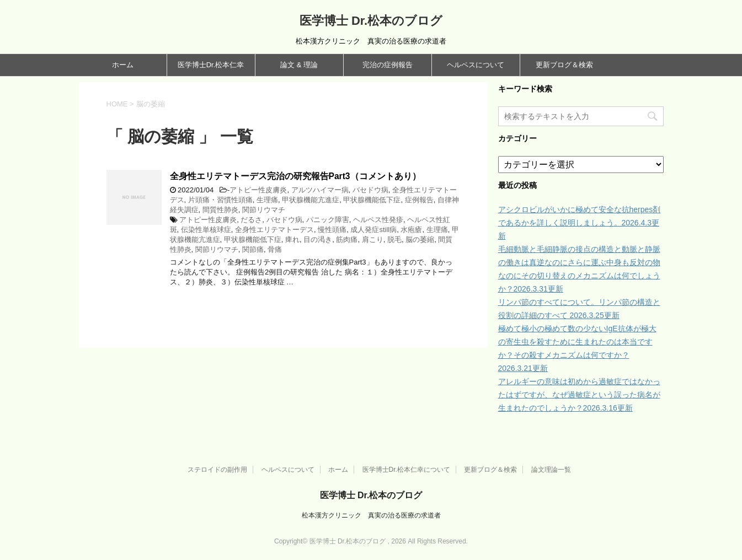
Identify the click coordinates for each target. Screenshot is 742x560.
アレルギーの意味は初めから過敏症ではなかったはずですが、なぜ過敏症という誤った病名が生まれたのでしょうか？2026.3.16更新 (579, 395)
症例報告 (419, 200)
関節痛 (253, 249)
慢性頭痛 (332, 230)
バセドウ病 (370, 190)
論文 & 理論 (299, 65)
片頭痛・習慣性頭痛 (220, 200)
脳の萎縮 (420, 239)
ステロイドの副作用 (217, 470)
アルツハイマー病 (320, 190)
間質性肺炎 (220, 210)
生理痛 (267, 200)
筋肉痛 (347, 239)
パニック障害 (328, 220)
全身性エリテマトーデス (274, 230)
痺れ (292, 239)
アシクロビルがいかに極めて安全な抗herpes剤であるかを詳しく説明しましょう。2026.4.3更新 (580, 223)
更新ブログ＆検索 (564, 65)
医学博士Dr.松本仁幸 (211, 65)
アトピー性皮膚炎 (258, 190)
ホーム (123, 65)
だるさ (251, 220)
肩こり (373, 239)
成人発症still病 (373, 230)
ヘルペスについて (476, 65)
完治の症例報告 (388, 65)
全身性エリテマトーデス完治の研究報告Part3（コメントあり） (295, 176)
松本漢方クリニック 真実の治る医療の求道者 (371, 515)
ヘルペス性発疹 (378, 220)
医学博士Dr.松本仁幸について (406, 470)
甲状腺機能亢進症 (311, 200)
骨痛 (275, 249)
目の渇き (318, 239)
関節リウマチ (264, 210)
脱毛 (394, 239)
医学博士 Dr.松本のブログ (371, 21)
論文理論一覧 (551, 470)
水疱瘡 (411, 230)
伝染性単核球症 (206, 230)
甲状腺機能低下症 (372, 200)
